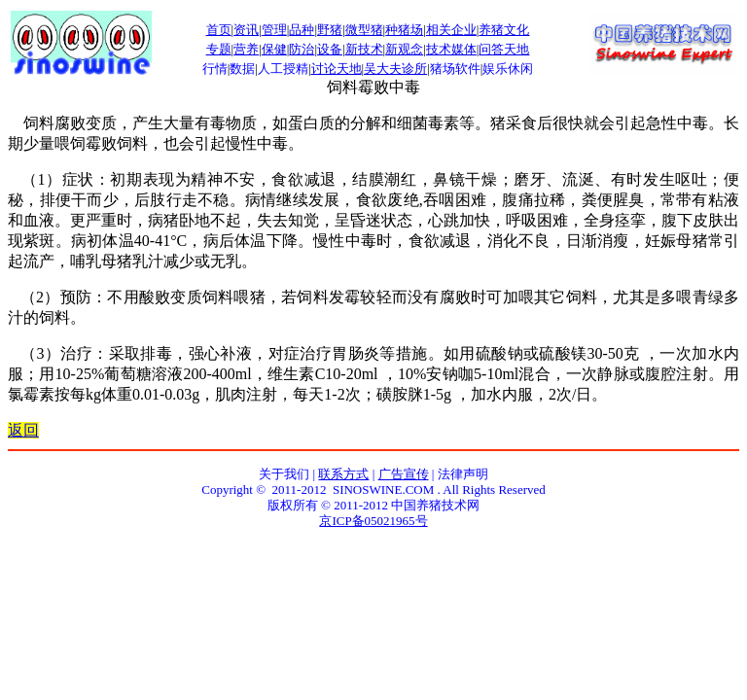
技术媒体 (451, 49)
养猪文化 (504, 30)
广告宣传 (404, 474)
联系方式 (343, 474)
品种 (302, 30)
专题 (219, 49)
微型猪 (364, 30)
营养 (246, 49)
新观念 (404, 49)
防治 (302, 49)
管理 (274, 30)
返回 (23, 430)
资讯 (246, 30)
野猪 (330, 30)
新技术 (364, 49)
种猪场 (404, 30)
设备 (330, 49)
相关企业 (451, 30)
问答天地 (504, 49)
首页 (219, 30)
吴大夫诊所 (395, 69)
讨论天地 (337, 69)
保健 (274, 49)
